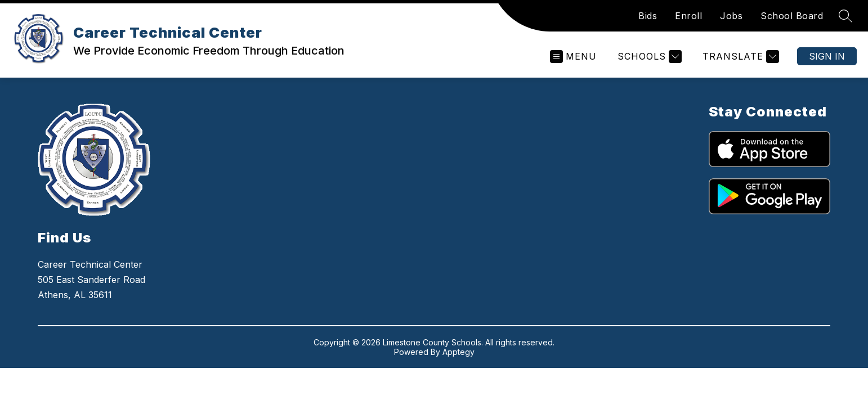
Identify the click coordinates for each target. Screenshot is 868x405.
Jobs (731, 16)
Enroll (688, 16)
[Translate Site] (739, 57)
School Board (792, 16)
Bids (648, 16)
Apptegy (458, 352)
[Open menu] (573, 57)
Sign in (827, 56)
